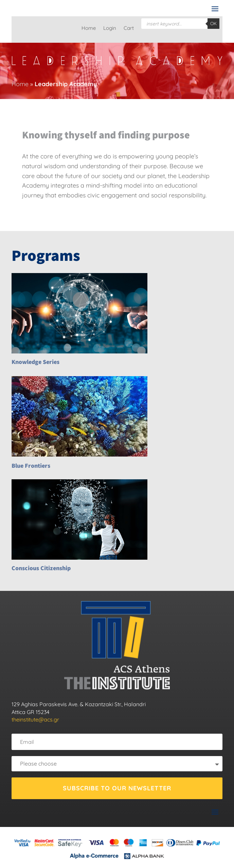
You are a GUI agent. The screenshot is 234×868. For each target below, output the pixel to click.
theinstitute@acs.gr (35, 719)
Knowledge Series (35, 362)
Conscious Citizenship (41, 568)
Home (89, 28)
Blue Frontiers (31, 466)
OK (213, 23)
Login (110, 28)
